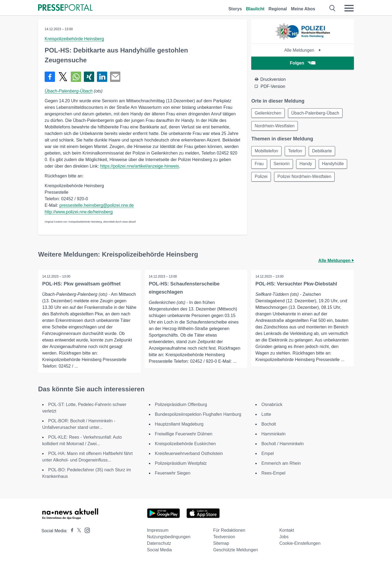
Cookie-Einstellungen (300, 543)
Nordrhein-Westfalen (275, 126)
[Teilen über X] (63, 77)
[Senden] (115, 77)
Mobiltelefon (267, 151)
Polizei (261, 178)
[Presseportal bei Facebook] (71, 531)
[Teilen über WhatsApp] (76, 77)
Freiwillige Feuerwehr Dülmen (184, 434)
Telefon (296, 151)
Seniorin (282, 164)
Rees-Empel (273, 473)
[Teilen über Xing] (89, 77)
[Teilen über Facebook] (50, 77)
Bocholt (269, 424)
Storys (235, 9)
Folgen (303, 63)
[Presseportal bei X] (77, 531)
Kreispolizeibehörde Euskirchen (185, 444)
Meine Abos (303, 9)
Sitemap (221, 543)
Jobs (284, 537)
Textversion (224, 537)
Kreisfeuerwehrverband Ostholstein (189, 453)
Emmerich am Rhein (281, 463)
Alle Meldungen (303, 50)
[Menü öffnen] (349, 8)
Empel (267, 453)
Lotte (266, 414)
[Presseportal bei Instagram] (86, 530)
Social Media (160, 550)
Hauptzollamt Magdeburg (179, 424)
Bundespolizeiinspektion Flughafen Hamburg (198, 414)
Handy (307, 164)
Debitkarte (323, 151)
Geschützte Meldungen (236, 550)
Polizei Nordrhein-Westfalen (305, 178)
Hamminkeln (273, 434)
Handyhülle (334, 164)
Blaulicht (255, 9)
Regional (278, 9)
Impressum (158, 530)
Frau (259, 164)
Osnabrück (272, 404)
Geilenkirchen (268, 113)
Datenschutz (159, 543)
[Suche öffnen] (333, 8)
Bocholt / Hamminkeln (283, 444)
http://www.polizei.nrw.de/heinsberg (79, 212)
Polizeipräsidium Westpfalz (181, 463)
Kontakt (287, 530)
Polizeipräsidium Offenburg (181, 404)
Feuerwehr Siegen (173, 473)
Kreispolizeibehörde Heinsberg (74, 39)
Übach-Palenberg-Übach (69, 91)
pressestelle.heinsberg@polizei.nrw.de (97, 205)
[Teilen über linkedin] (102, 77)
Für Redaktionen (229, 530)
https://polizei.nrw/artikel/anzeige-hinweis (140, 166)
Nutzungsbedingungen (169, 537)
